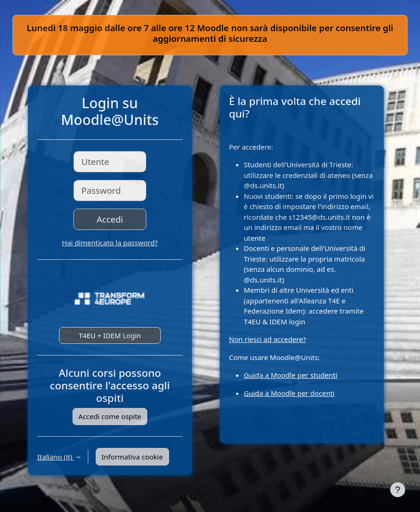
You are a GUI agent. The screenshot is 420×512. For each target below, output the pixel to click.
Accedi (110, 219)
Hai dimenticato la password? (110, 243)
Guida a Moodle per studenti (291, 375)
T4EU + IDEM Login (110, 335)
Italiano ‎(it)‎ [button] (56, 457)
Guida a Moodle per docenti (289, 393)
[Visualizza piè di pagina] (398, 490)
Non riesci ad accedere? (268, 339)
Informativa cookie (132, 457)
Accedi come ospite (110, 416)
